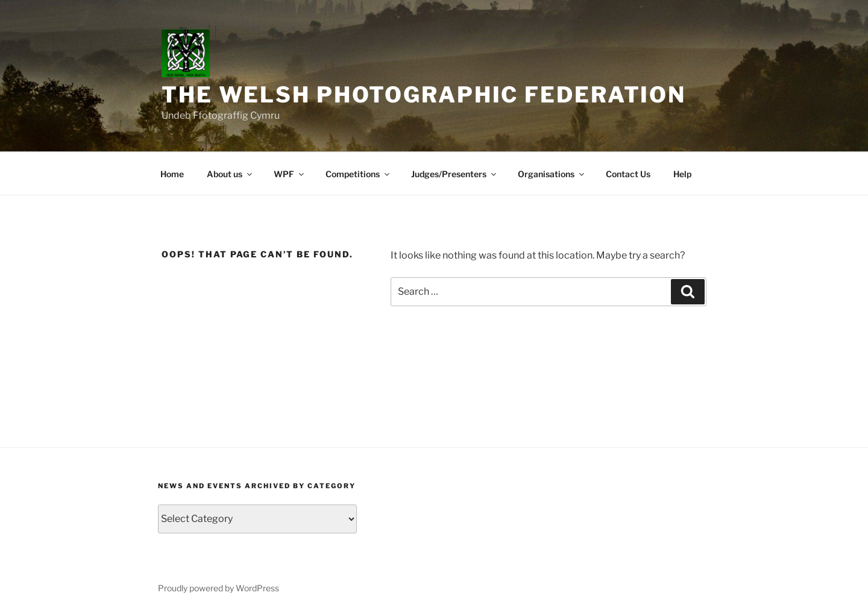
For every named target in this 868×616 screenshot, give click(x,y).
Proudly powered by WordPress (219, 588)
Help (682, 174)
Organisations (552, 174)
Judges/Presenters (454, 174)
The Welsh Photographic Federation (424, 95)
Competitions (358, 174)
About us (230, 174)
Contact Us (628, 174)
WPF (290, 174)
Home (172, 174)
